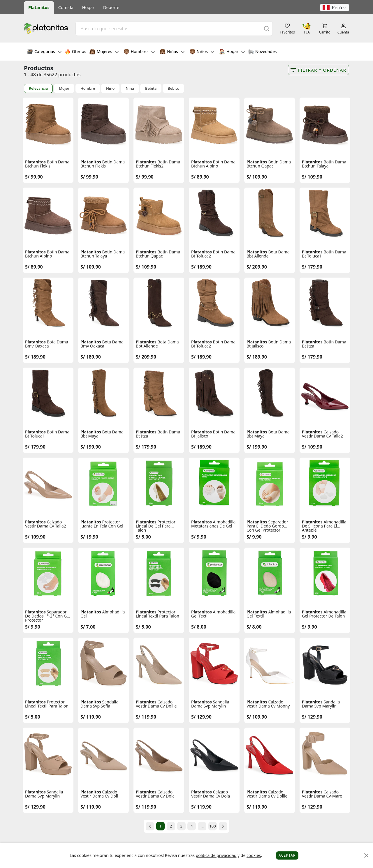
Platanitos (39, 7)
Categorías (44, 52)
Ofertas (75, 52)
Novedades (262, 52)
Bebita (151, 88)
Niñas (172, 52)
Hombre (88, 88)
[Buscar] (267, 28)
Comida (66, 7)
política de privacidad (216, 855)
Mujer (64, 88)
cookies (254, 855)
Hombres (139, 52)
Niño (110, 88)
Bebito (173, 88)
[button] (335, 8)
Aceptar (287, 855)
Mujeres (104, 52)
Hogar (88, 7)
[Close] (366, 856)
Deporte (111, 7)
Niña (130, 88)
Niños (202, 52)
